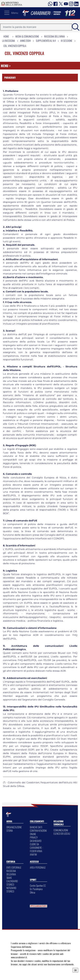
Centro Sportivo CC (38, 885)
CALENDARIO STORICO (12, 883)
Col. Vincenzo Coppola (15, 46)
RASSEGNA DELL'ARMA (11, 872)
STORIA (10, 831)
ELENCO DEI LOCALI (62, 834)
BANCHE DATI (36, 827)
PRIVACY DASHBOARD (36, 839)
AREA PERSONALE (38, 867)
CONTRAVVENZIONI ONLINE (38, 832)
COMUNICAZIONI (61, 830)
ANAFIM (33, 854)
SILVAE (9, 878)
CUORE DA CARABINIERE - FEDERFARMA (36, 848)
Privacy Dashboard (21, 970)
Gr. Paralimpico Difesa (36, 891)
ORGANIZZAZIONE (14, 827)
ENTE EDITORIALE (14, 867)
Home (6, 36)
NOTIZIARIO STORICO (11, 890)
